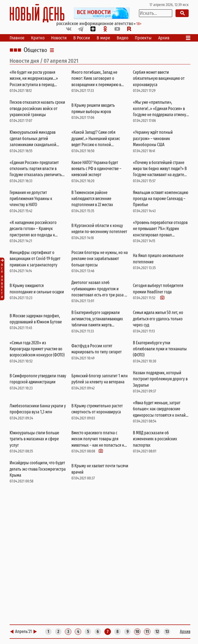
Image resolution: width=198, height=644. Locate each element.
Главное (17, 38)
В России (82, 38)
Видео (122, 38)
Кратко (38, 38)
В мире (103, 38)
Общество (35, 50)
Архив (164, 38)
